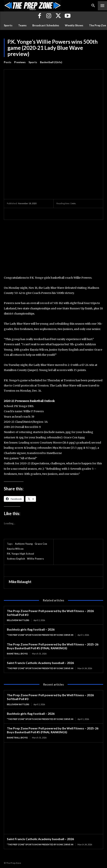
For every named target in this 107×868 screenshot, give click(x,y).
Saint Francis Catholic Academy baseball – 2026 (40, 663)
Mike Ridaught (20, 582)
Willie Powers (35, 559)
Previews (20, 62)
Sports (33, 62)
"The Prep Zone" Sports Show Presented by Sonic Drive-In (40, 635)
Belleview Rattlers (18, 620)
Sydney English (16, 559)
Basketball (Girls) (51, 62)
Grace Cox (41, 544)
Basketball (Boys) (17, 654)
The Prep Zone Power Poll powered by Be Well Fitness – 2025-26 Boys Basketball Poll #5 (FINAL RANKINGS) (53, 646)
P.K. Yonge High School (20, 554)
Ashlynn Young (24, 544)
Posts (8, 62)
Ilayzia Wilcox (15, 549)
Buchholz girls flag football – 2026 (31, 629)
